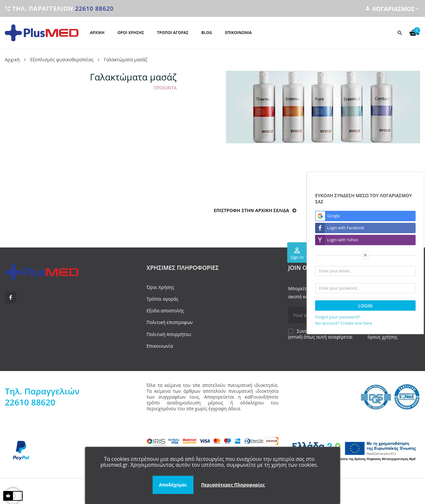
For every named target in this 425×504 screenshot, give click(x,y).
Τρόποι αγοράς (162, 299)
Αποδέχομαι (173, 485)
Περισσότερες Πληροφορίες (233, 485)
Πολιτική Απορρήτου (169, 334)
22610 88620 (94, 8)
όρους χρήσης (383, 337)
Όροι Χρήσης (160, 287)
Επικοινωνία (160, 346)
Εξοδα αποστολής (165, 311)
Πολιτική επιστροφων (170, 322)
